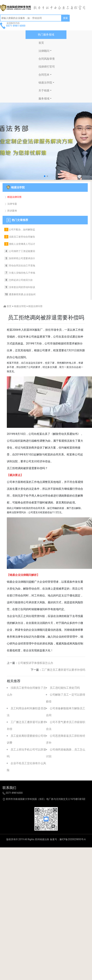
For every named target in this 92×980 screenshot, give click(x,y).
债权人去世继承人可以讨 (22, 244)
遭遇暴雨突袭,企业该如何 (22, 294)
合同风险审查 (47, 59)
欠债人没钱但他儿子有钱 (22, 273)
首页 (41, 43)
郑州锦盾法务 (42, 839)
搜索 (65, 18)
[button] (45, 176)
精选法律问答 (13, 197)
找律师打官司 (47, 67)
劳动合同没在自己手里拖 (22, 266)
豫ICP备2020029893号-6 (73, 839)
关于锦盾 (44, 90)
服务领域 (44, 99)
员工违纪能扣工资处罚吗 (65, 688)
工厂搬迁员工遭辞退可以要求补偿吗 (63, 670)
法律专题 (11, 204)
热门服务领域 (46, 35)
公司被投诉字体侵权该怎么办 (35, 663)
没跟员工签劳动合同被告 (22, 237)
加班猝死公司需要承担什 (22, 258)
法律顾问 (44, 51)
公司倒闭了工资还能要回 (22, 251)
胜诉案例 (11, 211)
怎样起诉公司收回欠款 (21, 280)
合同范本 (44, 75)
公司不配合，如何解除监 (22, 230)
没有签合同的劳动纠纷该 (22, 287)
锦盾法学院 (45, 83)
